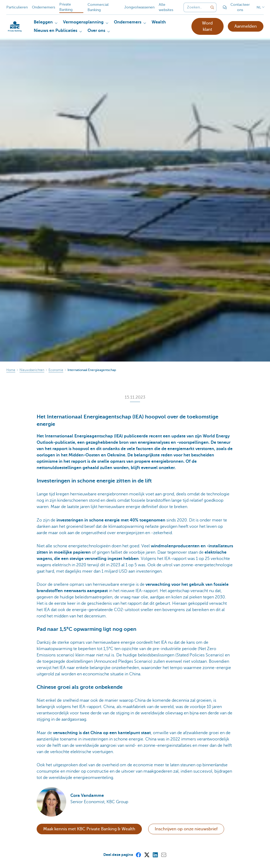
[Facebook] (138, 855)
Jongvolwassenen (139, 7)
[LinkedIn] (155, 855)
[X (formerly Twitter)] (147, 855)
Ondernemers (44, 7)
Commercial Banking (98, 7)
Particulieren (17, 7)
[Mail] (163, 855)
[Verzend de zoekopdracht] (212, 7)
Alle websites (166, 7)
